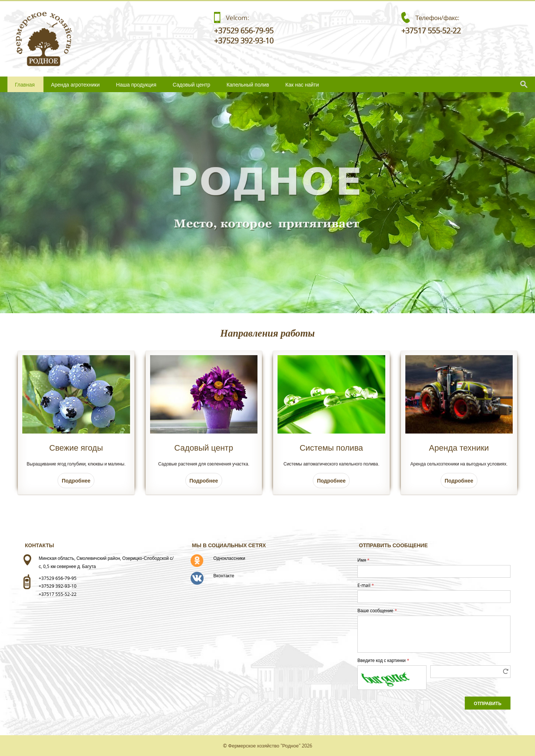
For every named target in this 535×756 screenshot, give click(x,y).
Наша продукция (136, 85)
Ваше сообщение (377, 610)
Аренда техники (459, 447)
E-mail (366, 585)
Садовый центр (192, 85)
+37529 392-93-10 (244, 41)
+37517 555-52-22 (431, 31)
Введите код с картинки (383, 660)
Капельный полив (248, 85)
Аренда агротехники (75, 85)
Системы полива (331, 447)
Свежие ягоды (76, 447)
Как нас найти (302, 85)
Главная (25, 85)
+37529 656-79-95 (244, 31)
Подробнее (76, 481)
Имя (364, 560)
